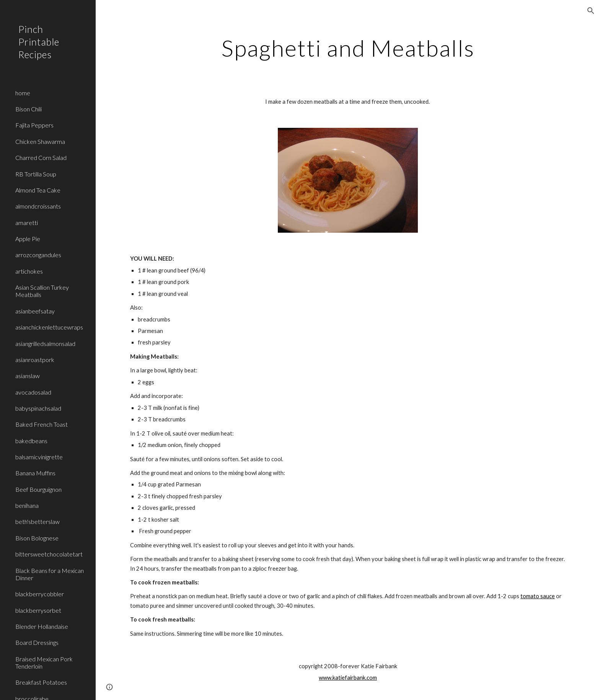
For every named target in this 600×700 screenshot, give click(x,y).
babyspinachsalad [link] (38, 408)
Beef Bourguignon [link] (38, 489)
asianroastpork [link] (35, 360)
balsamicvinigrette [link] (39, 457)
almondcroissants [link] (38, 206)
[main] (348, 48)
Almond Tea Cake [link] (38, 190)
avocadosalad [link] (33, 392)
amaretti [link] (27, 223)
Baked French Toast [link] (42, 424)
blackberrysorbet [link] (38, 610)
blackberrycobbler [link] (40, 594)
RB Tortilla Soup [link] (36, 174)
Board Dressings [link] (37, 642)
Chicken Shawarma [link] (40, 141)
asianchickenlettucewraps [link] (49, 327)
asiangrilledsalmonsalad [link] (45, 343)
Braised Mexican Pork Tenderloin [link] (44, 662)
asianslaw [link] (28, 376)
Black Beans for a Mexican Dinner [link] (50, 574)
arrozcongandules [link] (38, 255)
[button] (591, 11)
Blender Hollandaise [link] (42, 626)
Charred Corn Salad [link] (41, 157)
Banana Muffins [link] (35, 473)
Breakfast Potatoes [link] (41, 682)
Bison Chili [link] (29, 109)
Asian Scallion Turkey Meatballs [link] (42, 291)
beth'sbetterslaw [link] (37, 521)
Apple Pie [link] (28, 239)
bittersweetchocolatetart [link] (49, 554)
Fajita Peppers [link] (34, 125)
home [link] (23, 93)
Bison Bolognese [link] (37, 538)
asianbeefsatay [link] (35, 311)
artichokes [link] (29, 271)
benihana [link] (27, 505)
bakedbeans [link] (31, 441)
